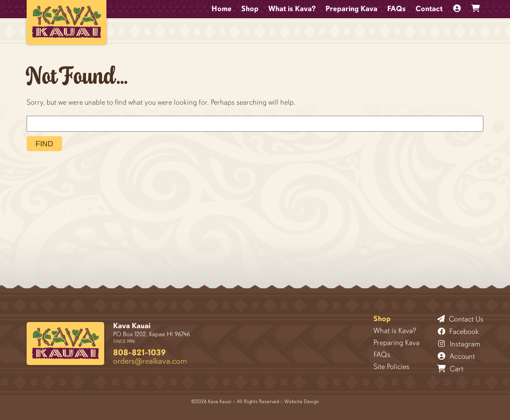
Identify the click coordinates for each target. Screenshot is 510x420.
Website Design (302, 401)
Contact (429, 9)
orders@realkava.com (150, 361)
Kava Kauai (132, 326)
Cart (450, 369)
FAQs (396, 9)
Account (456, 356)
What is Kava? (292, 9)
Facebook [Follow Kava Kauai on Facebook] (458, 331)
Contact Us (460, 319)
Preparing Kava (351, 9)
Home (222, 9)
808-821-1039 (139, 352)
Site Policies (391, 367)
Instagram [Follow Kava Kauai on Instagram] (459, 344)
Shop (250, 9)
